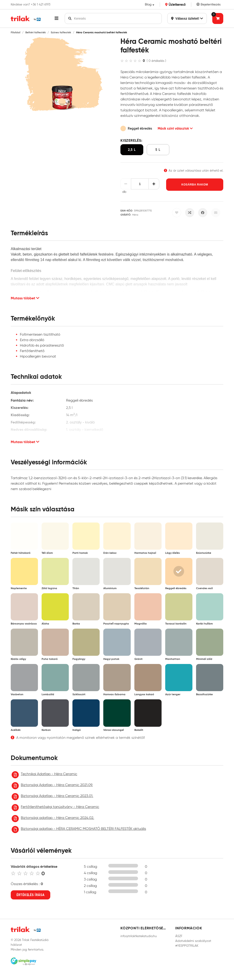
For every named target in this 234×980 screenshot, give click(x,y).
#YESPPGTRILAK (187, 946)
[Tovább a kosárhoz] (218, 18)
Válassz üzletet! (187, 18)
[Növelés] (154, 184)
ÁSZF (179, 936)
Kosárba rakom (195, 185)
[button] (56, 18)
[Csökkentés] (126, 184)
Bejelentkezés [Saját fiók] (209, 4)
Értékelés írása (31, 895)
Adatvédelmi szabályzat (193, 941)
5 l (158, 150)
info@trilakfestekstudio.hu (139, 936)
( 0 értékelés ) (156, 61)
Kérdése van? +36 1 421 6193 (31, 5)
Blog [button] (148, 4)
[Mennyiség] (140, 184)
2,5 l (132, 150)
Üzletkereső (175, 5)
